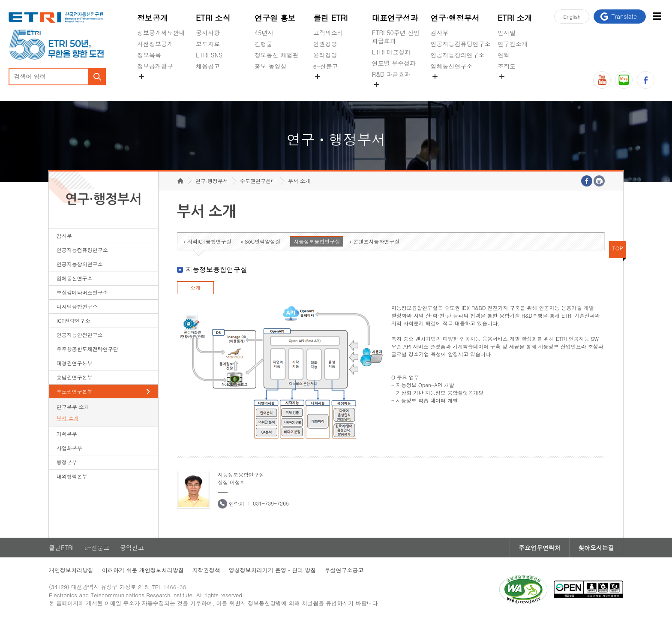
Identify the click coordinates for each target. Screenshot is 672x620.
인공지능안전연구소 (80, 335)
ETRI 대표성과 (391, 52)
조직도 (507, 66)
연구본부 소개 (73, 407)
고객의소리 (328, 33)
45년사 (264, 33)
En (572, 17)
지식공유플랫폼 (393, 94)
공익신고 (325, 86)
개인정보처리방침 (71, 570)
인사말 (507, 33)
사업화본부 (69, 448)
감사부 (440, 33)
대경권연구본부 (75, 363)
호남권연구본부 (75, 377)
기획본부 (67, 434)
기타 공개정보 (517, 86)
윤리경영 (325, 55)
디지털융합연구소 (77, 306)
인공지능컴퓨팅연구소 (461, 44)
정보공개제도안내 (161, 33)
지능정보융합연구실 (317, 241)
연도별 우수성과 (394, 63)
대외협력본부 (72, 476)
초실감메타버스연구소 (461, 86)
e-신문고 (326, 66)
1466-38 (175, 587)
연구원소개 (513, 44)
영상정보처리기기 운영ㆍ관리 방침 (273, 570)
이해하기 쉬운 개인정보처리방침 (143, 570)
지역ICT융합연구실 (209, 241)
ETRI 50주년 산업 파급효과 (396, 37)
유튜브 (602, 80)
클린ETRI (61, 548)
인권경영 (325, 44)
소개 (195, 287)
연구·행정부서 (455, 18)
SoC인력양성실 (263, 241)
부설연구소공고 (344, 570)
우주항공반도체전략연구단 (87, 349)
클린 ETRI (331, 18)
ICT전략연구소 (73, 321)
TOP (618, 248)
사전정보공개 (155, 44)
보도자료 (208, 44)
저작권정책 (206, 570)
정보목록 (149, 55)
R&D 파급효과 (391, 74)
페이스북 (646, 80)
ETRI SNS (209, 55)
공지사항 (208, 33)
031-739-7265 (271, 503)
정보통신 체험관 (277, 55)
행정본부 (67, 462)
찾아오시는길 (596, 548)
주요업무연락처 (540, 548)
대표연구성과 (395, 18)
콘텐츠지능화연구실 (376, 241)
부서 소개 (68, 418)
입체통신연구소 (452, 66)
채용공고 (208, 66)
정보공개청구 (155, 66)
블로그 (624, 80)
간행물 (264, 44)
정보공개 (153, 18)
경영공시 (149, 86)
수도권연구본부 (75, 391)
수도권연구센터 (258, 181)
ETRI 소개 (515, 18)
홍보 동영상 (271, 66)
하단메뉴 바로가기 (0, 0)
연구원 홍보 (275, 18)
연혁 (504, 55)
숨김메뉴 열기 (141, 76)
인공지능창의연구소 (458, 55)
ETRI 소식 (213, 18)
